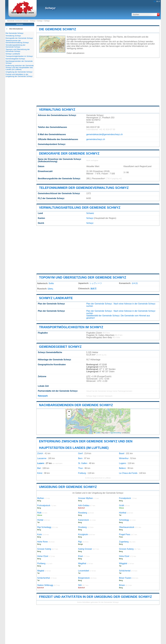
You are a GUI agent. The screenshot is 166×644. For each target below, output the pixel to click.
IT (159, 2)
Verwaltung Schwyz (57, 110)
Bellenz (122, 468)
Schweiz (90, 213)
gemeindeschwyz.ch (96, 139)
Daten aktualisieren (76, 53)
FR (157, 2)
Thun (80, 468)
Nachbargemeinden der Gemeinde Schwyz (76, 405)
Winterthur (124, 458)
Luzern (41, 463)
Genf (80, 453)
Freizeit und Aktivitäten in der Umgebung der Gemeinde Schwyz (95, 597)
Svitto (51, 283)
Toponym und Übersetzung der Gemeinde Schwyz (83, 277)
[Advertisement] (98, 82)
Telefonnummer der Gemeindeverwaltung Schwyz (84, 188)
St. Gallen (83, 463)
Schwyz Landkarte (56, 298)
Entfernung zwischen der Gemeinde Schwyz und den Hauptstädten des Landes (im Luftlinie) (20, 67)
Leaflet (97, 433)
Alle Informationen (16, 29)
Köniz (40, 473)
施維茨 (94, 289)
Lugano (122, 463)
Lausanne (42, 458)
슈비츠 (135, 283)
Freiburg (82, 473)
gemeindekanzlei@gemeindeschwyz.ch (104, 134)
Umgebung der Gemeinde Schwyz (68, 487)
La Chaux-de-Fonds (128, 473)
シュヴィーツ (96, 283)
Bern (80, 458)
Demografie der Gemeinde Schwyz (69, 153)
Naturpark (43, 396)
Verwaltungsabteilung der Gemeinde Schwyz (80, 208)
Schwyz (50, 8)
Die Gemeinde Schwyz (58, 29)
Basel (122, 453)
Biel (39, 468)
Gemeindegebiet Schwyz (60, 347)
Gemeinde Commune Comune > (19, 21)
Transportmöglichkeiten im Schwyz (71, 327)
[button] (69, 412)
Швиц (50, 289)
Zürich (40, 453)
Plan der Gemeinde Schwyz (99, 304)
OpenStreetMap (116, 433)
